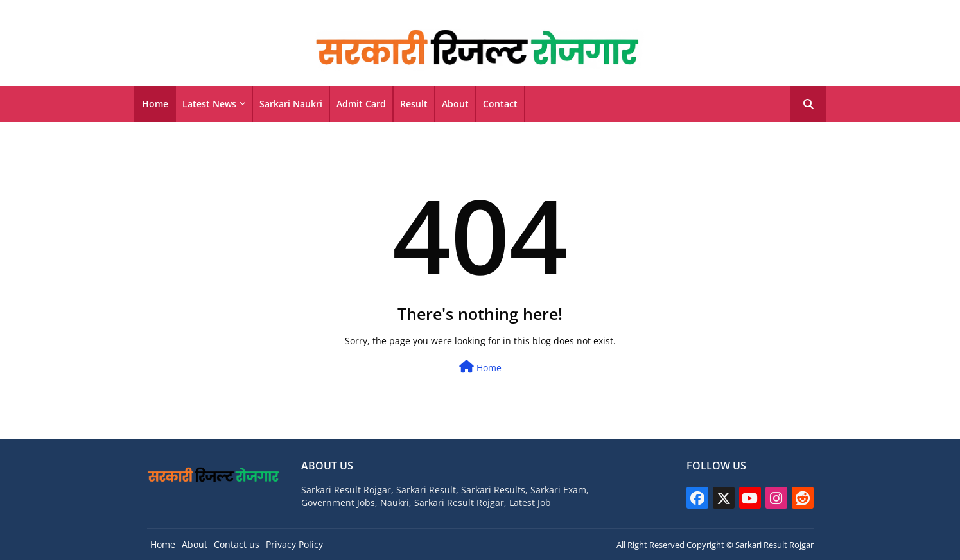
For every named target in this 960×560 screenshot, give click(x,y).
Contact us (237, 544)
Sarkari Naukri (291, 104)
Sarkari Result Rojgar (774, 545)
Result (414, 104)
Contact (500, 104)
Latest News (209, 104)
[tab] (155, 104)
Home (155, 104)
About (455, 104)
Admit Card (361, 104)
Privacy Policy (294, 544)
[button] (808, 104)
